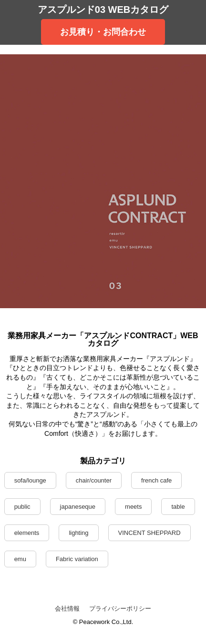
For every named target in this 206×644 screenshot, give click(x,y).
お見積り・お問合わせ (103, 32)
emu (20, 559)
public (22, 507)
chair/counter (94, 480)
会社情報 (67, 609)
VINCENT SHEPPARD (149, 533)
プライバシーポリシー (120, 609)
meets (133, 507)
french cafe (156, 480)
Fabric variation (77, 559)
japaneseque (78, 507)
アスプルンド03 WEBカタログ (103, 10)
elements (27, 533)
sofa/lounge (30, 480)
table (178, 507)
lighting (78, 533)
